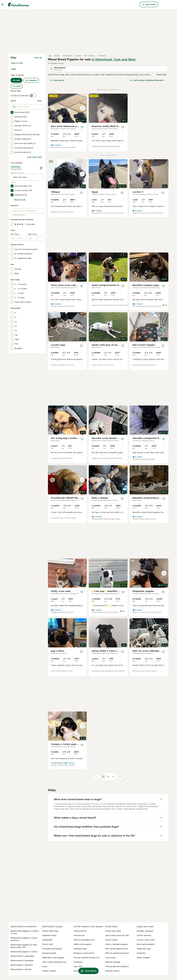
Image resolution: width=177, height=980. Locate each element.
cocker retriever (144, 935)
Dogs (14, 69)
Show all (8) (20, 200)
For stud (16, 86)
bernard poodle (49, 953)
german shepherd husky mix (86, 958)
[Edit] (41, 168)
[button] (67, 108)
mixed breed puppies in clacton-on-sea (25, 932)
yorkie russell (111, 940)
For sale (16, 80)
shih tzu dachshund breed (117, 953)
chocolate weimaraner (52, 949)
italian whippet (143, 958)
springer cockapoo (145, 931)
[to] (37, 238)
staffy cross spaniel (83, 944)
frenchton (141, 953)
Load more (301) (34, 157)
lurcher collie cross (146, 940)
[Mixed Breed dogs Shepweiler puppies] (149, 573)
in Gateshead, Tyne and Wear (114, 59)
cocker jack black (113, 931)
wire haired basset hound (117, 949)
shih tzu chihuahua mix (84, 940)
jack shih (78, 966)
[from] (20, 238)
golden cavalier (49, 971)
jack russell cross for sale (117, 935)
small (45, 966)
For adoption (31, 80)
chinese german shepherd (117, 966)
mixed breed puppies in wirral (24, 952)
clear (40, 101)
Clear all (38, 58)
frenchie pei (79, 935)
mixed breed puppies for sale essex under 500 (24, 946)
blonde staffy (111, 927)
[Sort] (148, 80)
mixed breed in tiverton (21, 969)
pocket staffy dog (50, 931)
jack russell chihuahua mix (54, 962)
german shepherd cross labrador (88, 927)
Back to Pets (17, 63)
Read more (162, 75)
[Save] (82, 127)
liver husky (110, 958)
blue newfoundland (145, 944)
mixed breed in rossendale (22, 956)
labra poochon (80, 931)
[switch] (33, 96)
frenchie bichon (112, 971)
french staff (48, 944)
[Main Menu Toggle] (2, 4)
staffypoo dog (80, 949)
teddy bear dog (143, 949)
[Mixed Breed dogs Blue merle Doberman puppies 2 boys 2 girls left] (67, 108)
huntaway (78, 962)
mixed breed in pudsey (52, 927)
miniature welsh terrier (84, 953)
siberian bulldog (112, 962)
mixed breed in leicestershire (24, 927)
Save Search (57, 80)
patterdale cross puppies (53, 958)
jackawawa (47, 940)
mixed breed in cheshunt (22, 965)
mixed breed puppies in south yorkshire (24, 939)
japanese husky (49, 935)
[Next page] (120, 777)
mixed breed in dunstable (22, 961)
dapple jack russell (145, 927)
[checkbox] (12, 112)
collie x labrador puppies (116, 944)
